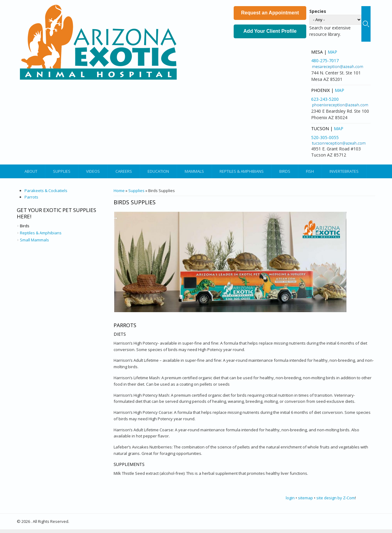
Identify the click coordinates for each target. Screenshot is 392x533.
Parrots (31, 197)
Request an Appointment (270, 13)
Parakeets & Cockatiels (46, 191)
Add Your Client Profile (270, 31)
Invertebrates (344, 171)
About (31, 171)
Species (318, 11)
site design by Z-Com (336, 498)
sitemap (305, 498)
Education (158, 171)
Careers (124, 171)
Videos (93, 171)
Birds (285, 171)
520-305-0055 (325, 137)
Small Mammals (34, 240)
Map (332, 52)
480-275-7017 (325, 60)
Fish (310, 171)
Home (119, 191)
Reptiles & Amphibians (242, 171)
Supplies (62, 171)
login (290, 498)
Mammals (194, 171)
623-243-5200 (325, 99)
